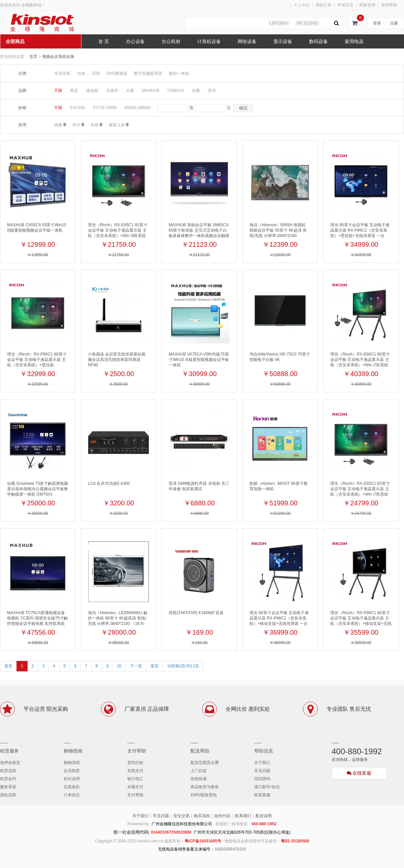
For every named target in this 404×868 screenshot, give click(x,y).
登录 (377, 23)
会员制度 (72, 771)
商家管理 (367, 5)
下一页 (136, 666)
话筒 (96, 73)
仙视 (196, 91)
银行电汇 (135, 779)
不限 (58, 91)
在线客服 (359, 773)
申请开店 (345, 5)
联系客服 (262, 795)
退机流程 (8, 795)
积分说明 (72, 779)
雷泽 (212, 91)
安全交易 (181, 816)
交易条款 (72, 787)
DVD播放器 (117, 73)
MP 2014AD (307, 23)
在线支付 (135, 771)
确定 (243, 108)
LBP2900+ (279, 23)
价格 (95, 125)
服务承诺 (8, 787)
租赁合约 (8, 779)
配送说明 (264, 816)
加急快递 (199, 779)
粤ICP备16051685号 (203, 841)
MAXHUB (151, 91)
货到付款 (135, 763)
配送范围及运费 (205, 763)
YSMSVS (175, 91)
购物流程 (72, 763)
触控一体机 (179, 73)
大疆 (130, 91)
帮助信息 (264, 751)
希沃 (74, 91)
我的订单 (324, 5)
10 (119, 666)
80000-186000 (138, 108)
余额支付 (135, 787)
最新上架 (117, 125)
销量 (58, 125)
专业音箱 (62, 73)
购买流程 (202, 816)
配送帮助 (200, 751)
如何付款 (223, 816)
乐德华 (112, 91)
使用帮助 (389, 5)
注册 (394, 23)
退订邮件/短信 (267, 787)
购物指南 (73, 751)
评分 (76, 125)
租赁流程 (8, 771)
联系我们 (243, 816)
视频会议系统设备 (58, 57)
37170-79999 (105, 108)
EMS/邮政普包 (204, 795)
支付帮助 (137, 751)
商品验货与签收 (205, 787)
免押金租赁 (10, 763)
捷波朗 (92, 91)
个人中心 (302, 5)
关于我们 (262, 763)
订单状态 (72, 795)
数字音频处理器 (148, 73)
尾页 (155, 666)
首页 (33, 57)
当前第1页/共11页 (183, 666)
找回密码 (262, 779)
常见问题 (262, 771)
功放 (81, 73)
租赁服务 (9, 751)
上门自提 (199, 771)
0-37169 (77, 108)
